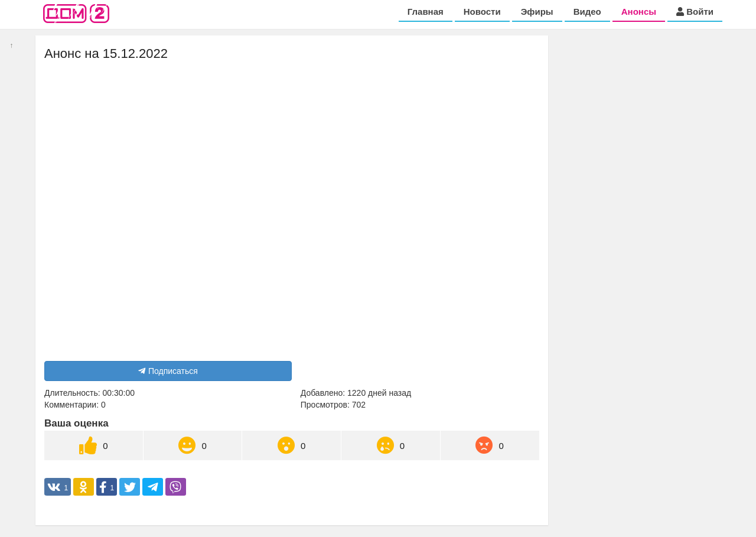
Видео (587, 12)
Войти (695, 12)
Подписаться (168, 371)
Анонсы (639, 12)
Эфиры (537, 12)
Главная (426, 12)
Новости (482, 12)
